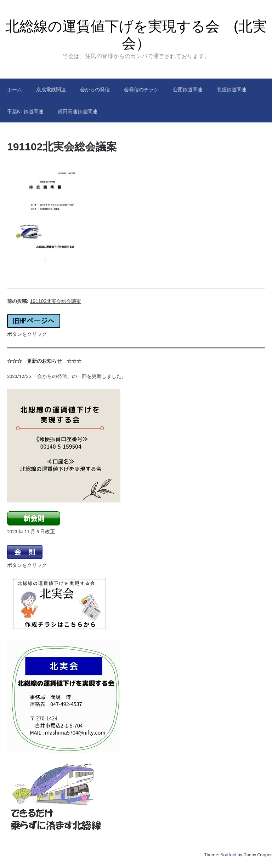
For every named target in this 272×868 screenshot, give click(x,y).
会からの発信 (95, 90)
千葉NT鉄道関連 (25, 111)
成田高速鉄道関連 (78, 111)
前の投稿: (44, 301)
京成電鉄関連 (51, 90)
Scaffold (229, 855)
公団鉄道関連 (188, 90)
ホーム (15, 90)
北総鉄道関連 (232, 90)
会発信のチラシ (141, 90)
